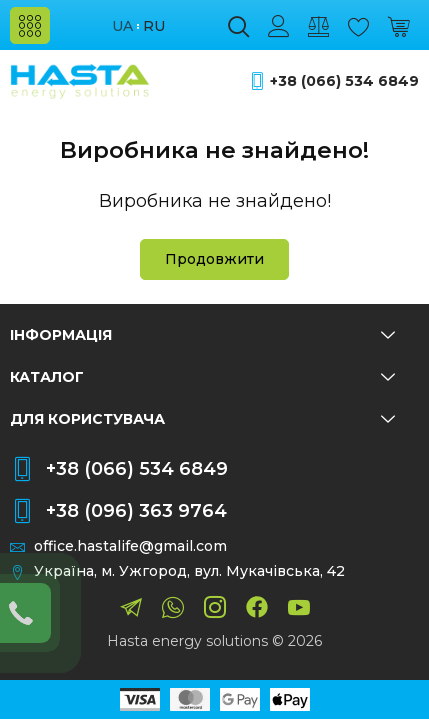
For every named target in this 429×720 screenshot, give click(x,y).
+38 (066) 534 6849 (344, 81)
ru (154, 26)
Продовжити (214, 259)
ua (122, 26)
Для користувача (202, 419)
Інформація (202, 335)
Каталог (202, 377)
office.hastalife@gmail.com (130, 546)
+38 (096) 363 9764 (136, 511)
